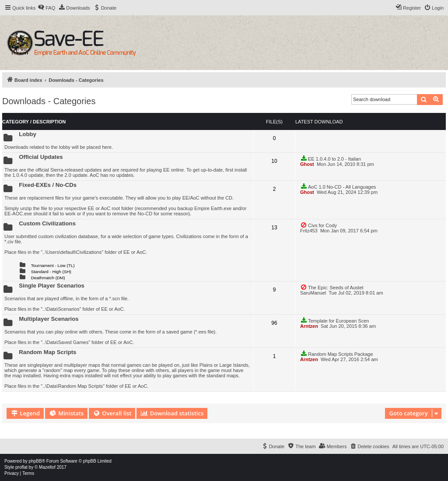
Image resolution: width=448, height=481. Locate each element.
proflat (21, 467)
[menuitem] (46, 8)
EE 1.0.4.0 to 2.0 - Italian (331, 158)
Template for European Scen (334, 320)
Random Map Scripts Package (337, 354)
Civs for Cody (318, 225)
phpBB (35, 461)
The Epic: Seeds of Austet (332, 287)
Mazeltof (47, 467)
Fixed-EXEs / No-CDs (48, 185)
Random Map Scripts (47, 352)
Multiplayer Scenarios (49, 319)
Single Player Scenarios (52, 286)
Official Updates (41, 157)
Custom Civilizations (47, 223)
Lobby (28, 134)
